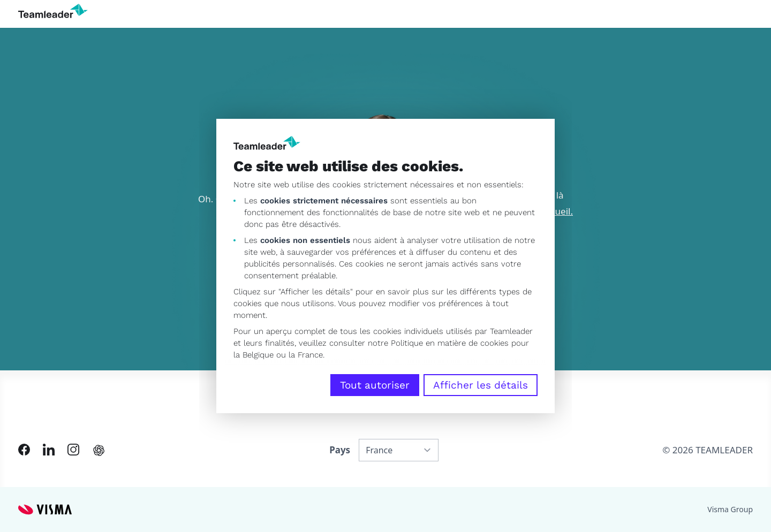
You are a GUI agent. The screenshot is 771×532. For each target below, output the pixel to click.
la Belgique (254, 355)
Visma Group (730, 509)
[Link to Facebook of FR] (24, 450)
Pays (340, 450)
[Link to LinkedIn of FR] (49, 450)
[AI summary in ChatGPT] (99, 450)
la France (306, 355)
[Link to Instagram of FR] (73, 450)
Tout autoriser (375, 385)
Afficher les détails (481, 385)
